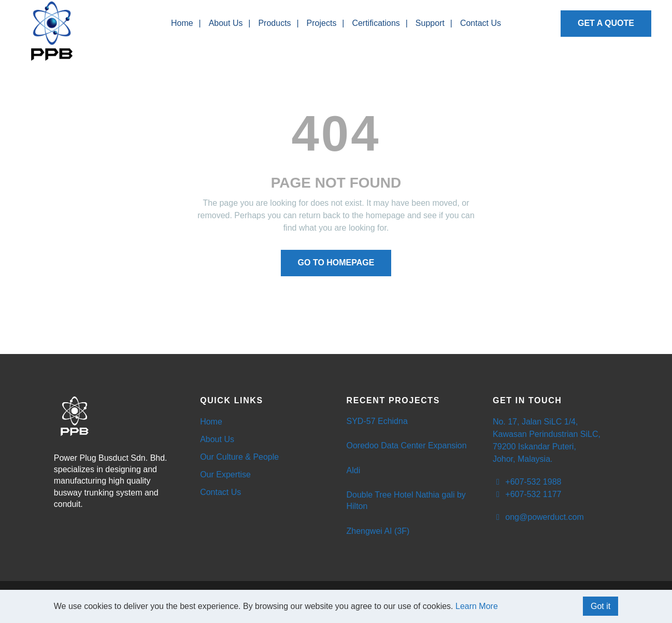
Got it (600, 606)
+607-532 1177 (527, 494)
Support (430, 23)
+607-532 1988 (527, 482)
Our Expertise (225, 475)
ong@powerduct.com (538, 517)
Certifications (376, 23)
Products (274, 23)
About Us (226, 23)
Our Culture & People (239, 457)
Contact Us (481, 23)
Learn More (477, 606)
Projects (322, 23)
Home (182, 23)
